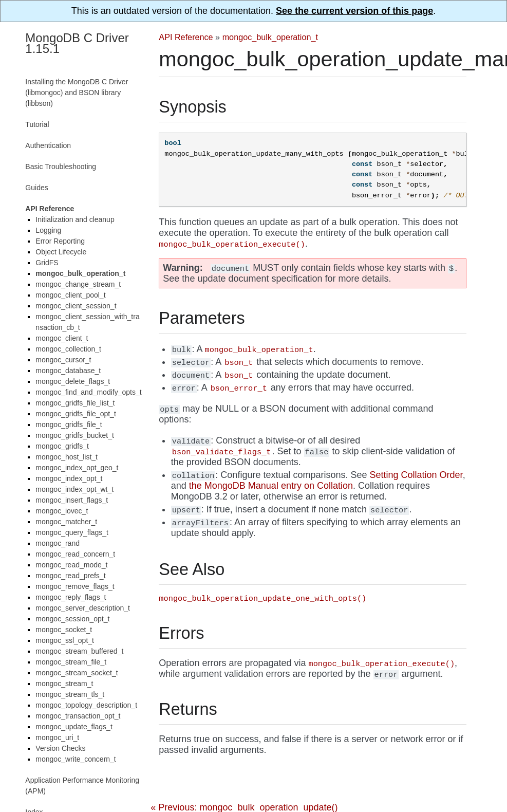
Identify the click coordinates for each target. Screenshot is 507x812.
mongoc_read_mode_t (71, 565)
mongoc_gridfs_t (62, 446)
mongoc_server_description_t (83, 608)
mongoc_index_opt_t (69, 478)
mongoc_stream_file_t (71, 662)
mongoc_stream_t (64, 684)
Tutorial (37, 124)
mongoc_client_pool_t (70, 295)
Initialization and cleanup (75, 219)
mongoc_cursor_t (63, 360)
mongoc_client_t (62, 338)
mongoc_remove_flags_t (75, 586)
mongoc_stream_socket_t (77, 673)
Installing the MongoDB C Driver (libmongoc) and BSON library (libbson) (77, 93)
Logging (48, 230)
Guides (36, 188)
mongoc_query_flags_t (72, 532)
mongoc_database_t (68, 371)
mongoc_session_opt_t (72, 619)
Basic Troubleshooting (61, 167)
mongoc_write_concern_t (76, 759)
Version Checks (60, 748)
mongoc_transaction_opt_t (78, 716)
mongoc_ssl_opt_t (65, 640)
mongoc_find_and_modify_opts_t (88, 392)
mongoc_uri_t (57, 737)
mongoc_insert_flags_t (72, 500)
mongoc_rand (58, 543)
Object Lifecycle (61, 252)
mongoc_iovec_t (62, 511)
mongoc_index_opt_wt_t (74, 489)
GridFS (47, 263)
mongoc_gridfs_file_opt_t (76, 414)
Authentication (48, 145)
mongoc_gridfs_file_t (69, 425)
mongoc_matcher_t (66, 522)
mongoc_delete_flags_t (73, 381)
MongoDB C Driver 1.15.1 (77, 43)
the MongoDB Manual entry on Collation (271, 486)
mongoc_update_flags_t (74, 727)
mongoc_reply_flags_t (71, 597)
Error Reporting (60, 241)
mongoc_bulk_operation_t (270, 37)
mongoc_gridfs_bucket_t (75, 435)
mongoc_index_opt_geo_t (77, 468)
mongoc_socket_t (64, 630)
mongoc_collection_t (68, 349)
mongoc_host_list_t (67, 457)
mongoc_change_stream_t (78, 284)
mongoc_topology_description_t (86, 705)
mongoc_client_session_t (76, 306)
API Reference (186, 37)
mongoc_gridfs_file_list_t (75, 403)
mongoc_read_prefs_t (70, 576)
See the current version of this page (354, 11)
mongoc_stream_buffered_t (79, 651)
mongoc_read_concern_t (75, 554)
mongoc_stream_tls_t (70, 694)
